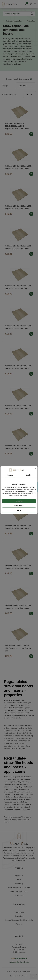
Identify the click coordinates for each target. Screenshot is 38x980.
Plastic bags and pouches (19, 891)
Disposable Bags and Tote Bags (19, 888)
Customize (19, 506)
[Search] (19, 14)
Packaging (19, 884)
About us (19, 924)
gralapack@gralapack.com (19, 962)
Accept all (19, 501)
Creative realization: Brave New (19, 976)
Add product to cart (31, 134)
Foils (19, 880)
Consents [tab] (10, 475)
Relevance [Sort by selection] (26, 86)
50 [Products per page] (30, 95)
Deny (19, 510)
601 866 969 (19, 958)
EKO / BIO (19, 876)
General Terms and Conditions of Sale (19, 920)
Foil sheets (19, 895)
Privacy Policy (19, 912)
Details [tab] (28, 475)
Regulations (19, 916)
